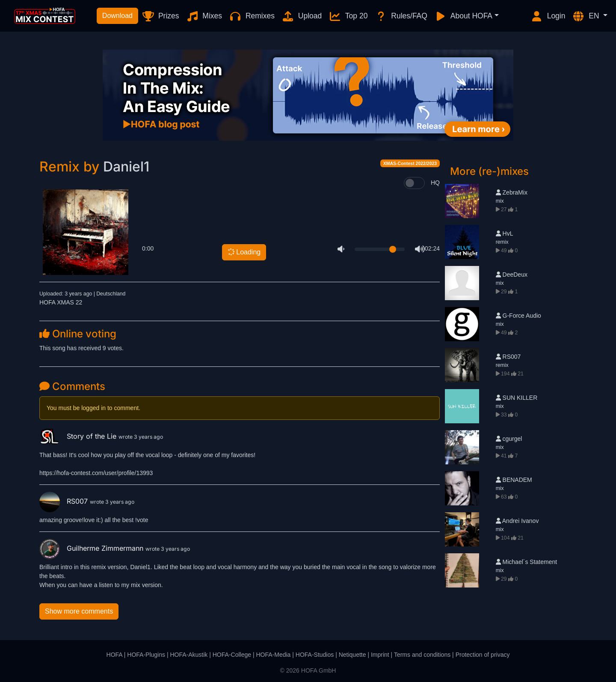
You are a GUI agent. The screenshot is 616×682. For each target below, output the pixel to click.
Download (117, 16)
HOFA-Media (273, 655)
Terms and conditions (422, 655)
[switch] (414, 183)
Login (548, 16)
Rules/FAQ (401, 16)
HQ (435, 183)
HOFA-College (232, 655)
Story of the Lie (79, 436)
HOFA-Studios (315, 655)
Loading (244, 252)
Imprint (380, 655)
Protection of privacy (483, 655)
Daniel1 (126, 167)
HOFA (114, 655)
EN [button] (586, 16)
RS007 (65, 501)
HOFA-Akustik (189, 655)
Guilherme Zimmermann (92, 548)
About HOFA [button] (463, 16)
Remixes (252, 16)
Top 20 (348, 16)
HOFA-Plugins (146, 655)
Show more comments (79, 611)
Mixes (204, 16)
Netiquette (352, 655)
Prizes (160, 16)
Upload (302, 16)
